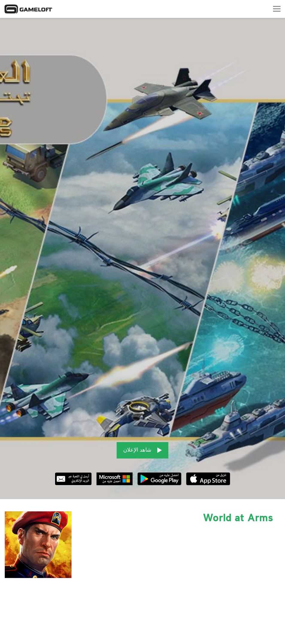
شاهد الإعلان (142, 447)
